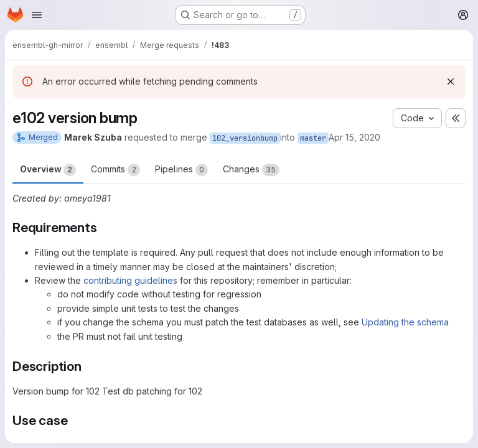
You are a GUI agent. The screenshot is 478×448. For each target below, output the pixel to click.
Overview (48, 170)
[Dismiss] (451, 82)
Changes (251, 170)
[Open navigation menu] (37, 15)
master (313, 138)
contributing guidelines (130, 280)
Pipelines (181, 170)
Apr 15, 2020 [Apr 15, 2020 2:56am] (354, 137)
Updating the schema (405, 322)
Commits (115, 170)
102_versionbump (245, 138)
